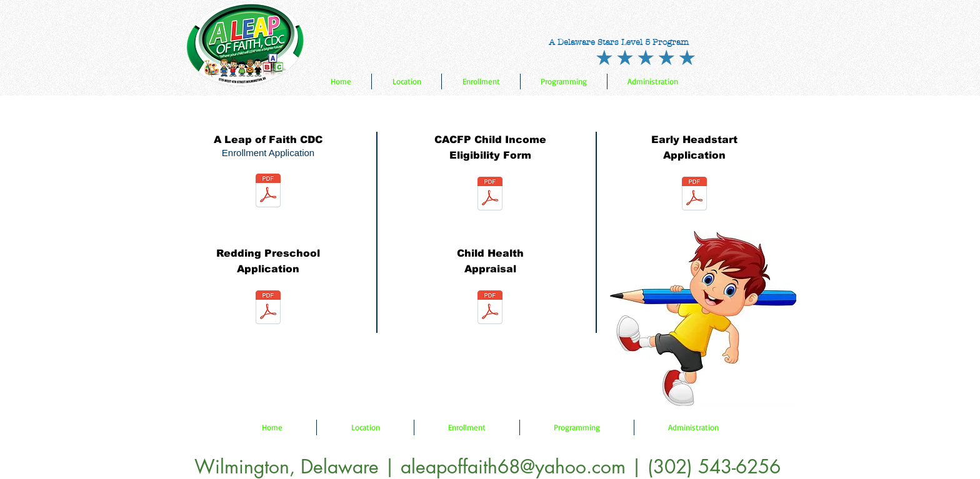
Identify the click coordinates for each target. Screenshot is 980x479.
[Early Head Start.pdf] (694, 195)
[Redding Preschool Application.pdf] (268, 309)
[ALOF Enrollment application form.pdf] (268, 192)
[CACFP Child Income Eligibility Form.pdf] (490, 195)
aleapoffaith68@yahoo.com (513, 467)
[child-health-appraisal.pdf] (490, 309)
